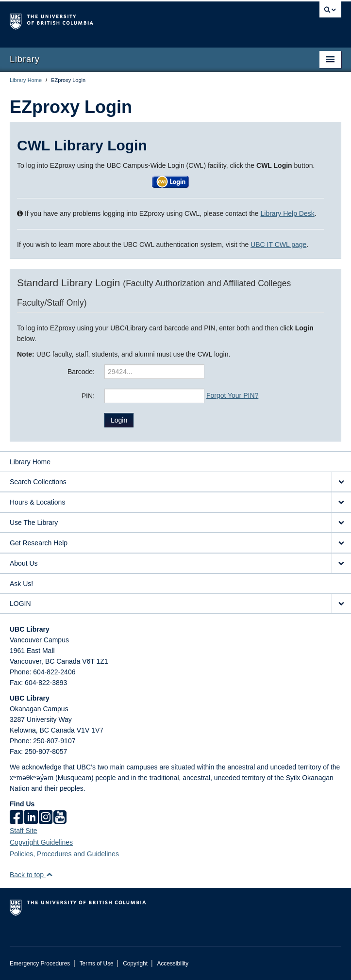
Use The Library (34, 523)
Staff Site (24, 831)
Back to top (31, 875)
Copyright (135, 964)
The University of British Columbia (126, 20)
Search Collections (38, 482)
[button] (170, 181)
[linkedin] (31, 817)
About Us (24, 563)
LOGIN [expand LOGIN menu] (20, 604)
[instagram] (46, 817)
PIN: (88, 396)
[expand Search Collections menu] (341, 482)
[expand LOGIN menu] (341, 604)
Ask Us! (21, 584)
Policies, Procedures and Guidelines (64, 854)
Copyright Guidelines (41, 842)
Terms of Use (97, 964)
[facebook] (17, 817)
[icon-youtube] (60, 817)
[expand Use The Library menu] (341, 523)
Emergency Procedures (40, 964)
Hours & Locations (37, 502)
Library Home (26, 80)
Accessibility (173, 964)
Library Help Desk (288, 213)
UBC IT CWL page (278, 245)
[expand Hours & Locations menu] (341, 502)
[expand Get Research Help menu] (341, 543)
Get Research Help (39, 543)
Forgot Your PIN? (232, 395)
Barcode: (81, 372)
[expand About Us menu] (341, 563)
